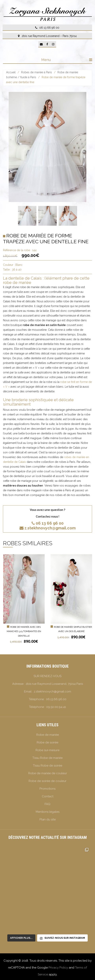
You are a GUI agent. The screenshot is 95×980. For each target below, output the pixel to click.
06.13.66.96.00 (56, 699)
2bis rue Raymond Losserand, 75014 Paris (54, 684)
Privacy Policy (58, 968)
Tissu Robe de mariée (47, 758)
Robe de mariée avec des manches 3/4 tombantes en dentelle (24, 631)
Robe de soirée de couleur (47, 781)
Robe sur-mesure (47, 750)
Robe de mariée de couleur (48, 773)
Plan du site (48, 819)
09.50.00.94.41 (56, 707)
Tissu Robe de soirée (48, 766)
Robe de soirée (47, 742)
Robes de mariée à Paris (37, 72)
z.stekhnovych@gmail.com (48, 528)
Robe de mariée (48, 735)
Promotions (47, 789)
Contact (48, 796)
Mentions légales (48, 812)
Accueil (11, 72)
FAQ (47, 804)
